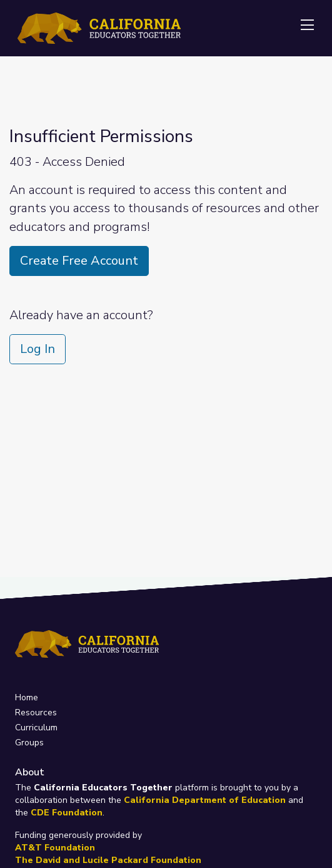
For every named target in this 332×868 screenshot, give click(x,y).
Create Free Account (79, 261)
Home (27, 697)
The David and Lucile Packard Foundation (108, 860)
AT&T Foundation (55, 848)
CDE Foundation (67, 813)
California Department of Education (205, 800)
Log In (38, 349)
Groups (29, 743)
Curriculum (36, 728)
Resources (36, 712)
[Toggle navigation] (307, 26)
